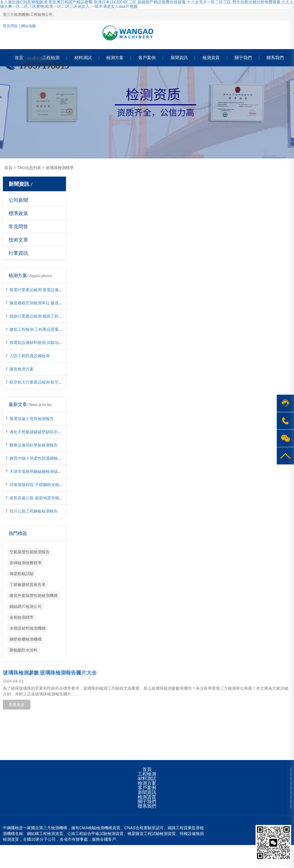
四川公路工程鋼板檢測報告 (34, 511)
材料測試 (147, 779)
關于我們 (147, 802)
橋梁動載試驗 (22, 574)
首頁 (8, 168)
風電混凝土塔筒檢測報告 (32, 418)
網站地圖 (28, 26)
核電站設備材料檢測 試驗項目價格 (40, 342)
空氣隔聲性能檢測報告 (30, 552)
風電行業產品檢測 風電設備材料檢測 (42, 290)
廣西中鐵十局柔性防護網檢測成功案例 (44, 458)
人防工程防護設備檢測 (30, 356)
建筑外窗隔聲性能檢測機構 (34, 595)
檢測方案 (147, 783)
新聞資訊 (147, 792)
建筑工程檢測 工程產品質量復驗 (38, 329)
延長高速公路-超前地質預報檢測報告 (42, 498)
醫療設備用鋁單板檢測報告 (34, 445)
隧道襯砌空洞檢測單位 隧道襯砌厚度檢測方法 (50, 303)
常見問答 (10, 26)
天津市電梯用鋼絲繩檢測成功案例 (40, 471)
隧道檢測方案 (22, 369)
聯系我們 (147, 806)
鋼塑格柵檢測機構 (26, 639)
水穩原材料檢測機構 (28, 628)
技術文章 (18, 240)
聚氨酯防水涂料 (24, 650)
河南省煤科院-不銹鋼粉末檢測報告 (40, 485)
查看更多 (17, 705)
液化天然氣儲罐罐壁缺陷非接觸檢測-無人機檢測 (52, 432)
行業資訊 (18, 253)
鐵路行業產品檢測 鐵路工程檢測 (38, 316)
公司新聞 (18, 200)
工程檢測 (147, 774)
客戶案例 (147, 788)
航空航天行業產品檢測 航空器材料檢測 (44, 382)
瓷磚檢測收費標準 (26, 563)
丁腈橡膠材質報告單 (28, 584)
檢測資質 (147, 797)
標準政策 (18, 213)
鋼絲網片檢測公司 (26, 606)
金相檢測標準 (22, 617)
